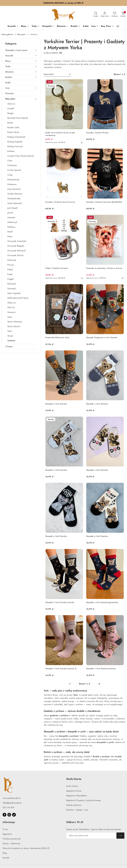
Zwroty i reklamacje (11, 843)
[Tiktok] (14, 815)
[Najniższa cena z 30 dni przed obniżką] (82, 142)
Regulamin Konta (74, 791)
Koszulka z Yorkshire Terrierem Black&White (104, 202)
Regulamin (7, 834)
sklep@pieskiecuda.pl (12, 803)
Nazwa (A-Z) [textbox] (49, 74)
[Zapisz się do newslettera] (91, 836)
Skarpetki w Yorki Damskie (56, 404)
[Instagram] (9, 815)
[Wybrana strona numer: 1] (85, 684)
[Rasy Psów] (107, 26)
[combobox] (57, 74)
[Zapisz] (120, 836)
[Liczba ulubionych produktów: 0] (115, 14)
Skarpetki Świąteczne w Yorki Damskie (102, 337)
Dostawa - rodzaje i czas (77, 810)
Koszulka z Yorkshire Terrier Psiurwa (60, 202)
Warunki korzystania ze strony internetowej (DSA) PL (26, 848)
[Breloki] (75, 26)
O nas (5, 829)
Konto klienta (72, 786)
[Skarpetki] (48, 26)
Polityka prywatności (12, 839)
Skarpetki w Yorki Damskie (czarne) (60, 602)
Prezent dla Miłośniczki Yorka (57, 337)
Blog (5, 853)
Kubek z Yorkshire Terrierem (57, 268)
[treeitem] (21, 50)
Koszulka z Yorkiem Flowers (97, 133)
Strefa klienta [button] (74, 779)
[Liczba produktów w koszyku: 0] (123, 14)
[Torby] (36, 26)
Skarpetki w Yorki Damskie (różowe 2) (61, 669)
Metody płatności (74, 805)
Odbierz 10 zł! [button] (75, 822)
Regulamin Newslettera (76, 796)
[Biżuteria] (63, 26)
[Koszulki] (13, 26)
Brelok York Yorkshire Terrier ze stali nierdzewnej (60, 134)
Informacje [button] (9, 822)
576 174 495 (8, 808)
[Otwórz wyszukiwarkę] (96, 14)
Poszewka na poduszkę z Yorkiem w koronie (104, 268)
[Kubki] (86, 26)
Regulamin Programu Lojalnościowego (84, 800)
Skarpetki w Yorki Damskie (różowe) (101, 669)
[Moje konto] (105, 14)
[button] (118, 26)
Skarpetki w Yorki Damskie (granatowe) (102, 602)
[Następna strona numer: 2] (99, 684)
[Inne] (95, 26)
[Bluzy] (25, 26)
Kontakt (6, 858)
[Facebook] (4, 815)
